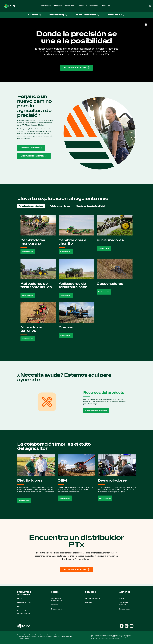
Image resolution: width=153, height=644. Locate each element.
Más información (28, 252)
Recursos (91, 592)
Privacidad (32, 635)
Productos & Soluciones (24, 593)
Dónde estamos (124, 609)
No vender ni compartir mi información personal (49, 635)
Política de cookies (67, 636)
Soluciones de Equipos (25, 603)
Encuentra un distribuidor (124, 604)
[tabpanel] (77, 281)
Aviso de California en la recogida (27, 636)
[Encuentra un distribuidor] (76, 570)
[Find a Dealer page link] (76, 68)
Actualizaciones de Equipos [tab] (31, 206)
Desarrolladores (57, 609)
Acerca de (125, 592)
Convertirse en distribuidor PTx (57, 599)
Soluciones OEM (57, 605)
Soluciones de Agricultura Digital (23, 612)
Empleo (122, 598)
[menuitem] (46, 6)
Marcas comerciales (24, 638)
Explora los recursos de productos (96, 410)
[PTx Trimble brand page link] (31, 148)
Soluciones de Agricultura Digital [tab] (91, 206)
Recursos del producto (93, 598)
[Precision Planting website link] (34, 156)
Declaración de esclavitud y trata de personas (49, 636)
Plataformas (21, 607)
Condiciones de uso (22, 635)
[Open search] (144, 6)
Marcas (20, 598)
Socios (55, 592)
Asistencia (89, 603)
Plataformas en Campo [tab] (60, 206)
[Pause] (146, 25)
